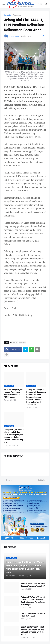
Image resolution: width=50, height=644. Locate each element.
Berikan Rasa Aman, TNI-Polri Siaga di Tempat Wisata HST (33, 585)
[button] (4, 4)
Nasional (23, 343)
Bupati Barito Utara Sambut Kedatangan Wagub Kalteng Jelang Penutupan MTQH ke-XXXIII (33, 631)
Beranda (7, 15)
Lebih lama (43, 480)
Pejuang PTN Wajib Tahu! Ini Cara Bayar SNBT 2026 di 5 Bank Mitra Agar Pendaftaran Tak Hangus (33, 601)
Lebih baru (7, 480)
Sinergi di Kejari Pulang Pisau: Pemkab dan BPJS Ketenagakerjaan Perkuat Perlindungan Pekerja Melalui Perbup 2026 (14, 436)
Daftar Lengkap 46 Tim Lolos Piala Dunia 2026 (33, 615)
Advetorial (17, 15)
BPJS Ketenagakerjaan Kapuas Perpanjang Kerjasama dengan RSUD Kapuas (14, 393)
